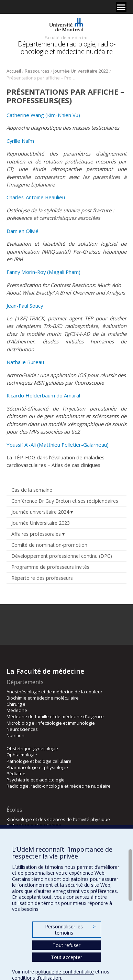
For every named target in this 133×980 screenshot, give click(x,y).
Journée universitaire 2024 (40, 512)
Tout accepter (66, 957)
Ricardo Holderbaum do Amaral (43, 395)
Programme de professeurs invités (50, 567)
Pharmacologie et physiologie (37, 767)
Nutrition (15, 735)
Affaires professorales (36, 534)
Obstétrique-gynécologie (32, 748)
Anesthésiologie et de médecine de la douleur (54, 692)
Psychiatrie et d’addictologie (36, 780)
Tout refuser (66, 945)
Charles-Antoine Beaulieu (36, 197)
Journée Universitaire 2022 (81, 71)
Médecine (17, 710)
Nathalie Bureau (25, 362)
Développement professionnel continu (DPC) (62, 556)
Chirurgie (16, 704)
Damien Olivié (23, 231)
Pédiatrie (16, 774)
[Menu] (121, 7)
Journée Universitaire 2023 (41, 523)
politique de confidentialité (65, 972)
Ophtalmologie (22, 755)
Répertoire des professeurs (42, 578)
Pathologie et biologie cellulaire (39, 761)
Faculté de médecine (67, 38)
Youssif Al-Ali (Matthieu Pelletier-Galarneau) (58, 445)
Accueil (14, 71)
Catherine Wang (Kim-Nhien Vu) (43, 115)
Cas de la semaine (32, 490)
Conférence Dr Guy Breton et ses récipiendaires (65, 501)
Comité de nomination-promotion (49, 545)
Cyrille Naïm (20, 141)
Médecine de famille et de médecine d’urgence (55, 716)
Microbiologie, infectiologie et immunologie (51, 723)
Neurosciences (22, 729)
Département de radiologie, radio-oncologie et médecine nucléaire (67, 48)
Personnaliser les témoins (70, 930)
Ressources (37, 71)
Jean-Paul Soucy (25, 306)
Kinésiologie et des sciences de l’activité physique (58, 819)
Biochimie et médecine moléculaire (43, 698)
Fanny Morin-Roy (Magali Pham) (43, 272)
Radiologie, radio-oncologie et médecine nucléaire (59, 786)
